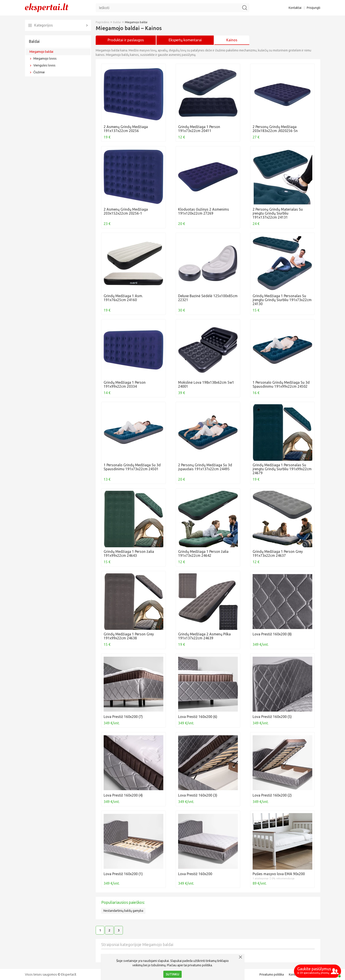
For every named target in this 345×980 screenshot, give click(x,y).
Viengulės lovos (44, 65)
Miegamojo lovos (45, 59)
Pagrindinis (102, 22)
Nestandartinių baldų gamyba (123, 911)
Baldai (34, 41)
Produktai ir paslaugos (126, 40)
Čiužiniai (39, 72)
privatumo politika (200, 965)
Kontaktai (295, 8)
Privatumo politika (272, 974)
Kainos (232, 40)
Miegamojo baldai (41, 52)
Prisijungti (314, 8)
